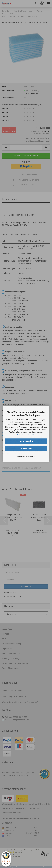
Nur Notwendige (26, 441)
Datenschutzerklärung (26, 435)
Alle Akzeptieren (26, 448)
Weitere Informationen (26, 457)
